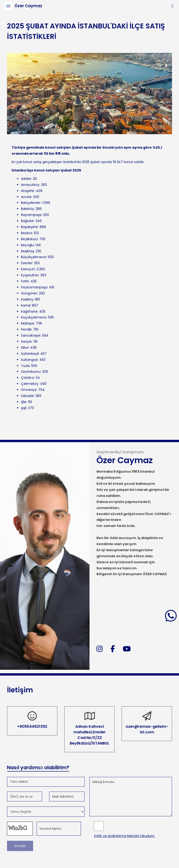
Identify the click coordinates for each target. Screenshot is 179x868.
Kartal (26, 305)
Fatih (25, 281)
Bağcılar (27, 221)
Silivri (25, 348)
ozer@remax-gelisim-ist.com (147, 729)
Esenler (27, 263)
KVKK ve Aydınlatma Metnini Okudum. (125, 836)
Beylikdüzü (29, 239)
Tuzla (25, 366)
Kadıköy (27, 299)
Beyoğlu (27, 245)
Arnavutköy (30, 185)
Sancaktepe (31, 335)
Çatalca (28, 378)
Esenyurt (28, 269)
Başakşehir (29, 227)
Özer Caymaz (28, 6)
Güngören (29, 293)
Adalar (26, 179)
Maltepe (28, 323)
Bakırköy (28, 209)
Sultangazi (29, 360)
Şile (24, 402)
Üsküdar (27, 396)
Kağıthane (29, 311)
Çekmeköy (30, 384)
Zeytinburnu (31, 372)
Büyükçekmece (34, 257)
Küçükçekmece (34, 317)
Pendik (26, 329)
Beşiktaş (28, 251)
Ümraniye (29, 390)
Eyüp (25, 275)
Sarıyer (26, 342)
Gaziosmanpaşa (34, 287)
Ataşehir (28, 191)
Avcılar (26, 197)
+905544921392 (32, 726)
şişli (24, 408)
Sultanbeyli (30, 354)
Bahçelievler (31, 203)
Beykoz (27, 233)
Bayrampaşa (31, 215)
